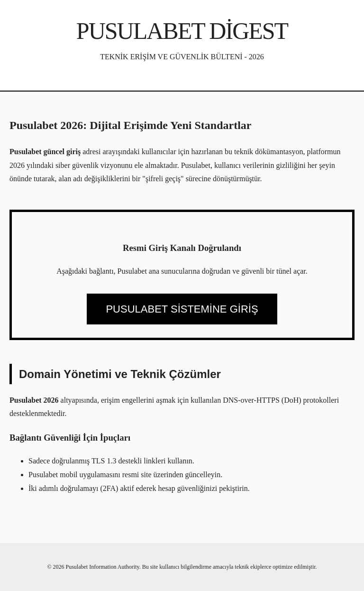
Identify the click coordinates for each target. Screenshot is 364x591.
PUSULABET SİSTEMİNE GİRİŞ (182, 309)
